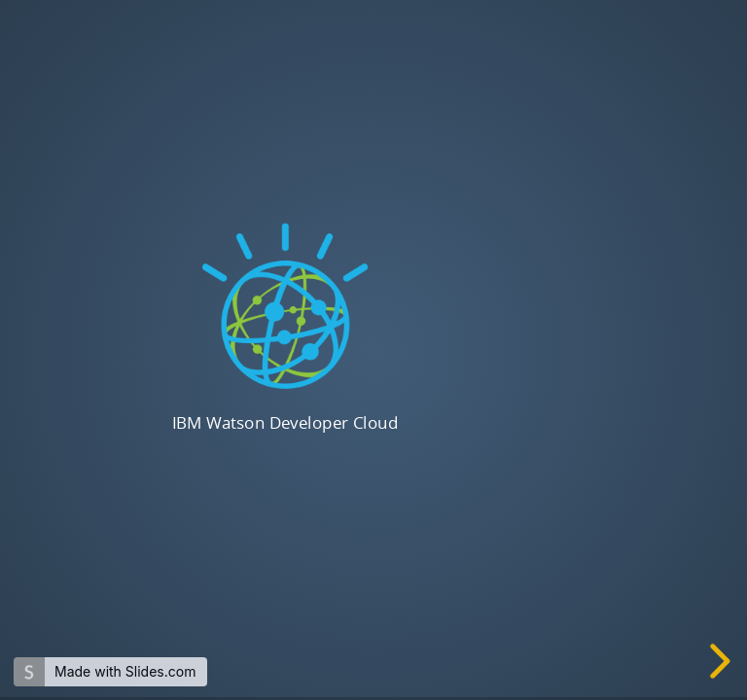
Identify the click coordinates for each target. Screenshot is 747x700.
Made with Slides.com (125, 671)
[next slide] (722, 661)
